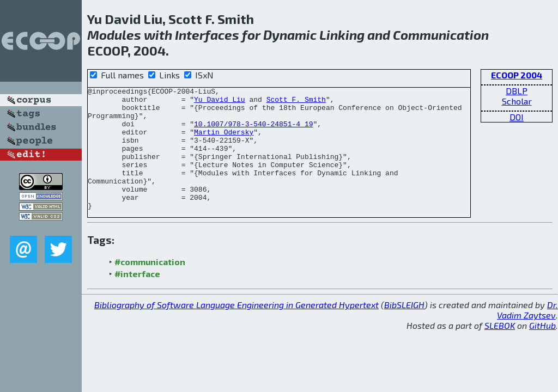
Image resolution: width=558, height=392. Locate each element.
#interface (137, 288)
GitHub (542, 340)
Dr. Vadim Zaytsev (527, 324)
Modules (114, 35)
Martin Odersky (224, 142)
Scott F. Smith (296, 102)
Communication (441, 35)
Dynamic (290, 35)
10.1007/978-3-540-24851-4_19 (253, 132)
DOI (517, 117)
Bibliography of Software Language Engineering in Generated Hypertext (236, 319)
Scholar (517, 101)
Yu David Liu (220, 102)
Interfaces (207, 35)
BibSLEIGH (404, 319)
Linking (342, 35)
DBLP (517, 91)
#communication (150, 276)
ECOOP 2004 (517, 75)
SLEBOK (500, 340)
